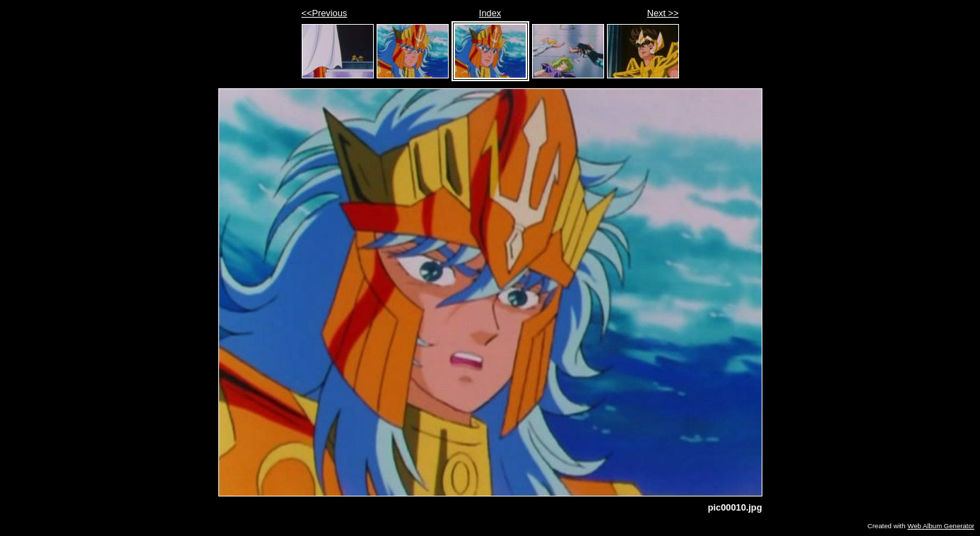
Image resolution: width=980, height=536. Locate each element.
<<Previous (325, 13)
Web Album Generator (941, 526)
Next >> (663, 13)
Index (490, 13)
